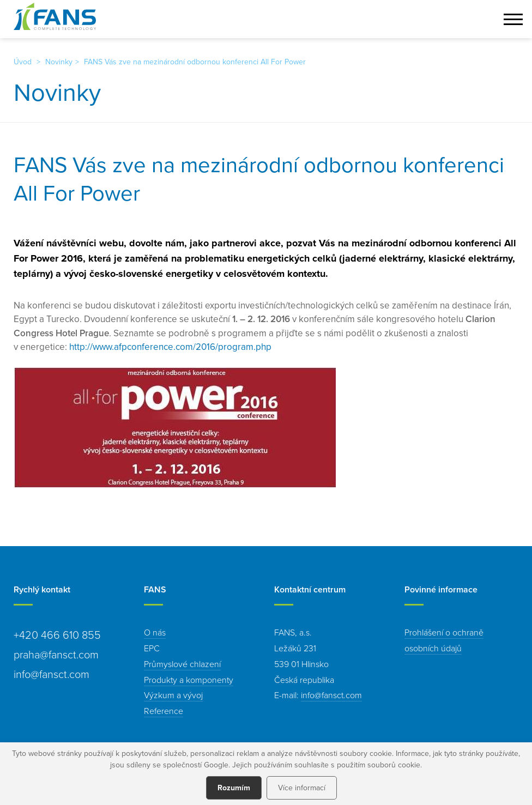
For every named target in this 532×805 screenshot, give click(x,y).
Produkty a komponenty (189, 680)
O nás (155, 632)
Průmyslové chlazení (182, 664)
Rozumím (234, 788)
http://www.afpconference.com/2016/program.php (170, 347)
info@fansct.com (331, 695)
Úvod (23, 62)
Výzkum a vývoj (173, 695)
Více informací (302, 788)
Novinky (59, 62)
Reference (164, 711)
